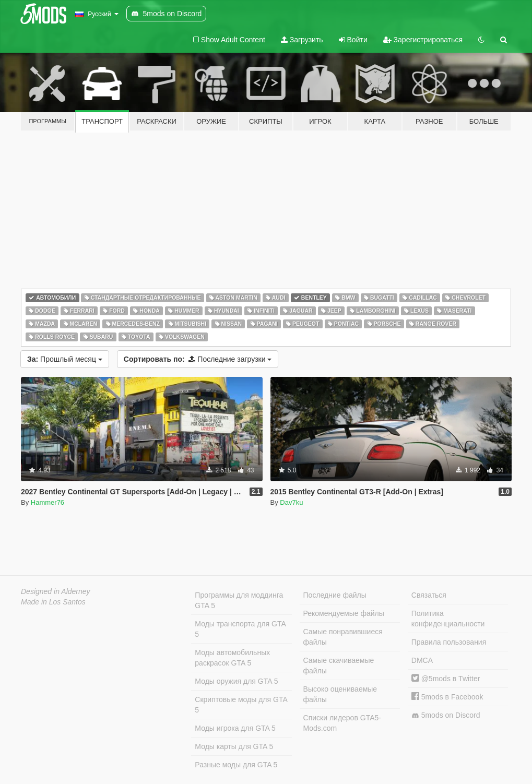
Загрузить (302, 40)
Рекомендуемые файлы (344, 613)
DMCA (422, 660)
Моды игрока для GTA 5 (235, 728)
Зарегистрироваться (423, 40)
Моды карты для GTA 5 (234, 746)
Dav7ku (291, 502)
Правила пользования (449, 642)
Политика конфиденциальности (448, 619)
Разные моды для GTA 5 (236, 765)
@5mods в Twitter (446, 679)
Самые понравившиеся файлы (343, 637)
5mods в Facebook (447, 697)
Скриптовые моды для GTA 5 (241, 705)
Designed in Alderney (56, 591)
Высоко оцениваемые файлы (340, 694)
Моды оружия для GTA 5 (236, 681)
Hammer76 (48, 502)
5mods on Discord (446, 715)
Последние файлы (335, 595)
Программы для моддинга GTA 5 (239, 600)
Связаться (429, 595)
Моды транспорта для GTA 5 (240, 629)
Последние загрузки (198, 359)
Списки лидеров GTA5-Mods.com (342, 723)
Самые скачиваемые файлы (339, 666)
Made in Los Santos (53, 602)
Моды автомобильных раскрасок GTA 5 (232, 658)
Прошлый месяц (65, 359)
